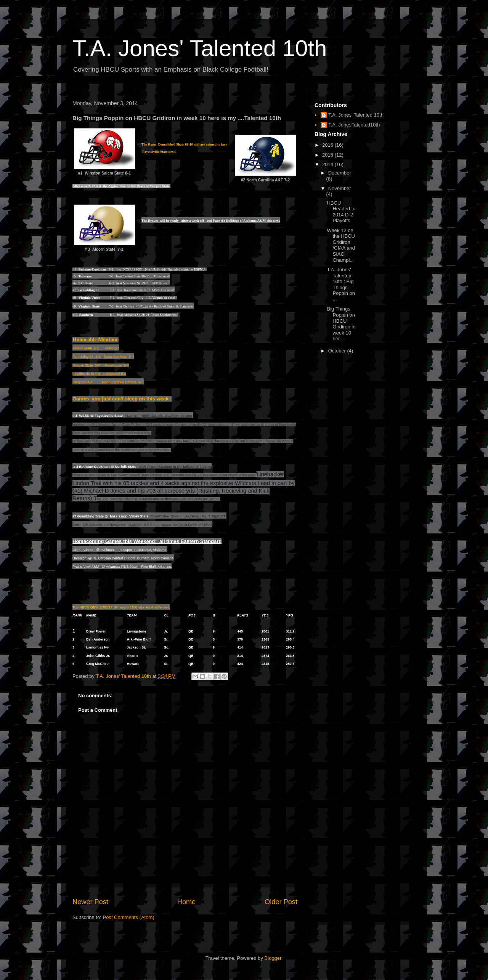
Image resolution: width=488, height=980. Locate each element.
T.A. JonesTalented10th (354, 125)
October (338, 351)
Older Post (281, 902)
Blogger (273, 958)
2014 (328, 164)
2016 (328, 145)
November (340, 188)
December (340, 173)
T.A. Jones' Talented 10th (200, 48)
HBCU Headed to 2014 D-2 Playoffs (341, 212)
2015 (328, 155)
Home (187, 902)
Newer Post (90, 902)
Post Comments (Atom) (129, 917)
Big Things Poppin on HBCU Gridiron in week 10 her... (341, 324)
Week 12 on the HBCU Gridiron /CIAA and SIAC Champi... (341, 245)
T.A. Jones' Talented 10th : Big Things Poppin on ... (341, 284)
